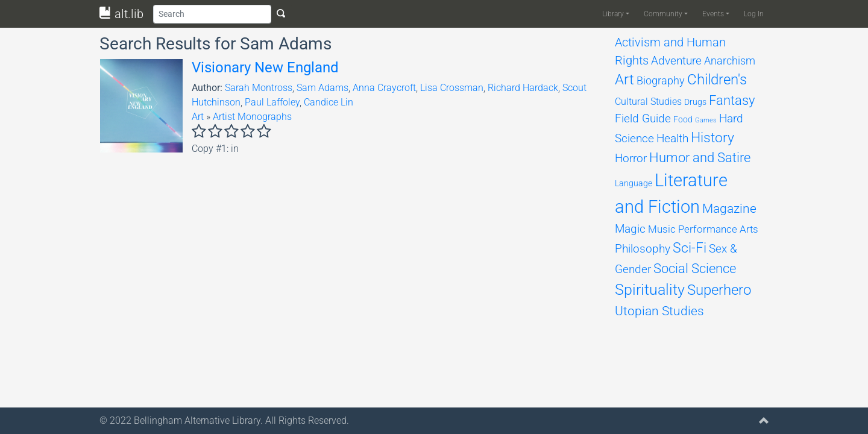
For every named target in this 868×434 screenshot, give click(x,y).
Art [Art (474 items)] (624, 80)
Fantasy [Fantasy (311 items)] (732, 100)
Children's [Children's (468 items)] (717, 80)
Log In (754, 14)
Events (713, 14)
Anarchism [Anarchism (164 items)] (730, 61)
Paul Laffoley (272, 102)
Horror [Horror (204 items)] (631, 158)
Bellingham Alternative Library (197, 420)
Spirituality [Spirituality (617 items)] (650, 290)
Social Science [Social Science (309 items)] (695, 269)
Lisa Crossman (452, 88)
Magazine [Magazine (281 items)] (729, 208)
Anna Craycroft (384, 88)
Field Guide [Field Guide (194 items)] (643, 118)
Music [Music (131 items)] (662, 229)
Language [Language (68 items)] (634, 183)
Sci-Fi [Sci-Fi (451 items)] (690, 248)
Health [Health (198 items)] (672, 138)
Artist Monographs (252, 117)
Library (613, 14)
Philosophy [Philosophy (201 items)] (643, 249)
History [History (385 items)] (712, 138)
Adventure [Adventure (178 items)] (676, 61)
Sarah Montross (259, 88)
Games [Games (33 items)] (706, 120)
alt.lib (121, 14)
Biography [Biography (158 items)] (661, 80)
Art (198, 117)
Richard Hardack (523, 88)
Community (663, 14)
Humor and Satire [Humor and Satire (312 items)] (700, 158)
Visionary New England (265, 68)
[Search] (212, 14)
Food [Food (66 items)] (683, 119)
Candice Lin (329, 102)
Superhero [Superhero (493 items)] (719, 290)
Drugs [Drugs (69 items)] (695, 102)
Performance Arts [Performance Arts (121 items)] (718, 229)
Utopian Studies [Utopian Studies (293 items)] (659, 311)
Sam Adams (322, 88)
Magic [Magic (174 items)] (630, 229)
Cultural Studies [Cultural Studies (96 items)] (648, 102)
